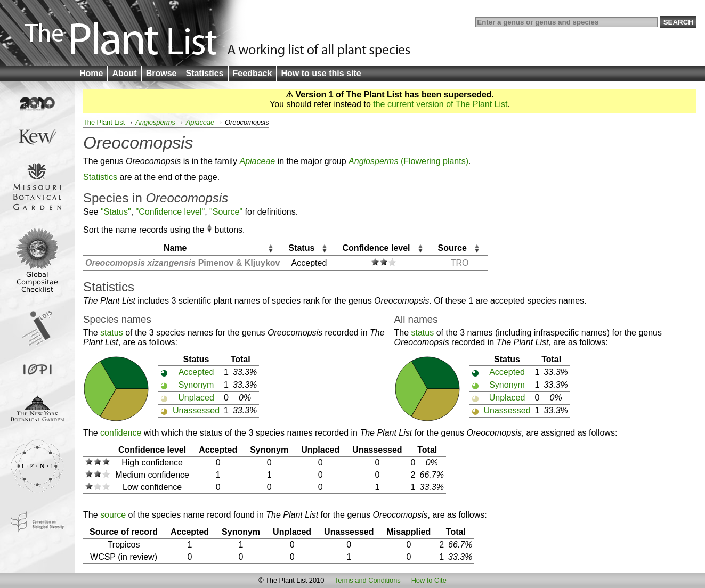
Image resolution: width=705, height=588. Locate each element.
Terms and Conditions (368, 580)
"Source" (226, 212)
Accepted (196, 372)
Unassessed (196, 410)
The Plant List (104, 122)
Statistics (204, 73)
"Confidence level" (171, 212)
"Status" (116, 212)
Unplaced (196, 398)
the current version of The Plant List (440, 104)
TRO (460, 263)
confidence (121, 433)
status (112, 333)
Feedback (253, 73)
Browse (161, 73)
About (124, 73)
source (113, 515)
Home (91, 73)
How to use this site (321, 73)
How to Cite (429, 580)
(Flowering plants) (408, 161)
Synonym (196, 385)
